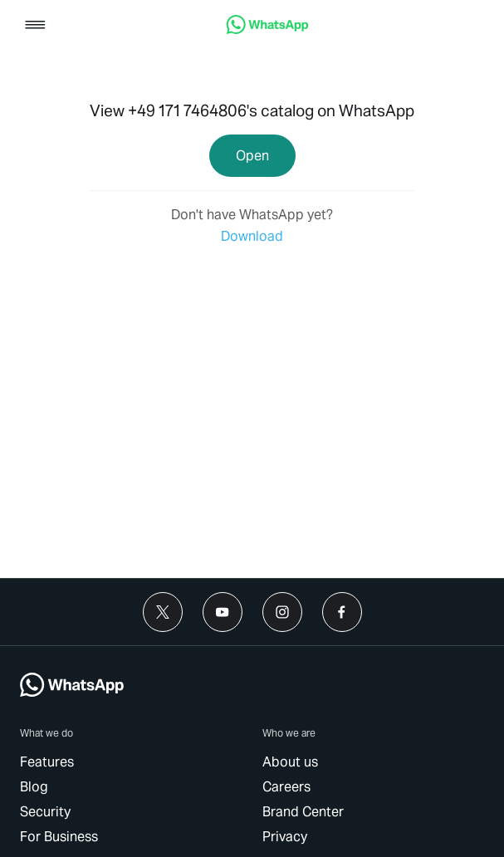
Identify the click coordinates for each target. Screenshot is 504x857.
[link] (267, 29)
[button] (35, 26)
